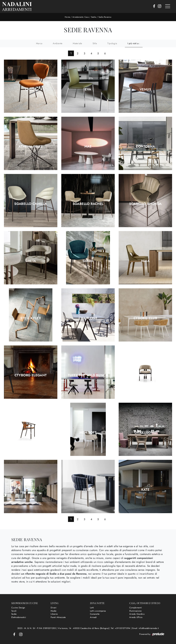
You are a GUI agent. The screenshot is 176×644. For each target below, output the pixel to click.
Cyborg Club (145, 318)
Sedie (94, 17)
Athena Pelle (31, 147)
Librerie (54, 614)
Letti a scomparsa (98, 611)
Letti (92, 608)
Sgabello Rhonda (145, 204)
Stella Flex (31, 318)
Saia (31, 490)
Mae (88, 147)
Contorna (145, 147)
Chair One (88, 318)
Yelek (88, 490)
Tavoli (14, 611)
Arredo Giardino (137, 614)
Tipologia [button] (112, 43)
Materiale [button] (77, 43)
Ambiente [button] (58, 43)
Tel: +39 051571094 (121, 628)
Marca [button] (39, 43)
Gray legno (145, 433)
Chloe (31, 89)
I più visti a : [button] (134, 43)
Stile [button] (95, 43)
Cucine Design (18, 608)
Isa (31, 433)
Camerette (95, 614)
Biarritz (145, 375)
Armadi (93, 617)
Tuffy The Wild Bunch (88, 375)
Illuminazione (135, 611)
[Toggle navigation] (168, 6)
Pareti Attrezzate (58, 617)
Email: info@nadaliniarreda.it (145, 628)
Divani (54, 608)
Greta (31, 261)
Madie (54, 611)
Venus (145, 89)
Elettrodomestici (19, 617)
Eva (88, 89)
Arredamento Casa (81, 17)
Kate (145, 490)
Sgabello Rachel (88, 204)
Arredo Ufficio (136, 617)
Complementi (136, 608)
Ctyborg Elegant (31, 375)
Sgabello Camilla (31, 204)
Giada (88, 261)
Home (67, 17)
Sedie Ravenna (105, 17)
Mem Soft (88, 433)
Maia (145, 261)
